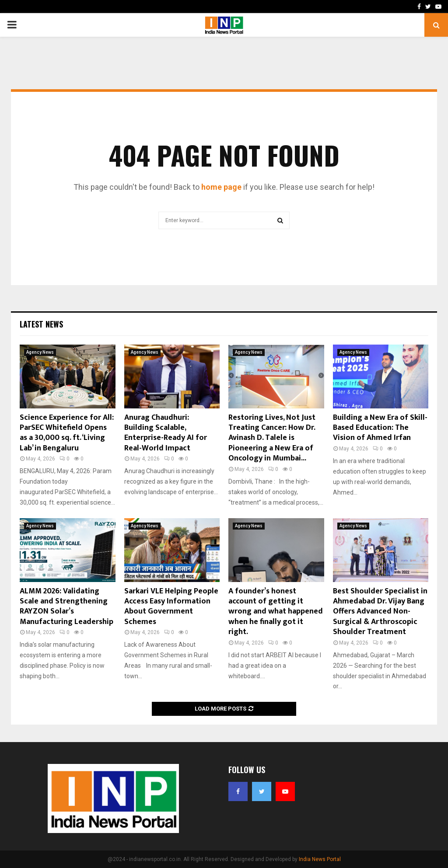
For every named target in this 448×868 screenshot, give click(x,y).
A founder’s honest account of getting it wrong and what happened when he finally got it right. (276, 612)
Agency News (40, 352)
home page (221, 187)
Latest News (41, 324)
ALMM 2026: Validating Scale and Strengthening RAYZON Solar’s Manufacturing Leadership (66, 607)
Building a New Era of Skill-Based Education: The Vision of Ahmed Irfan (380, 428)
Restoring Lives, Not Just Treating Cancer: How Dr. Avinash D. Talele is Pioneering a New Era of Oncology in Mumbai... (272, 438)
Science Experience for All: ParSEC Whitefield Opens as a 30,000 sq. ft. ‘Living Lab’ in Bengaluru (67, 433)
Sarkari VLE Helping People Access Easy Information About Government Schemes (171, 607)
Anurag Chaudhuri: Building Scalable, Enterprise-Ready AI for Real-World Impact (166, 433)
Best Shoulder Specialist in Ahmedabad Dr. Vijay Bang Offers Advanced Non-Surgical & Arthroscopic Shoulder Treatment (380, 612)
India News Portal (320, 859)
